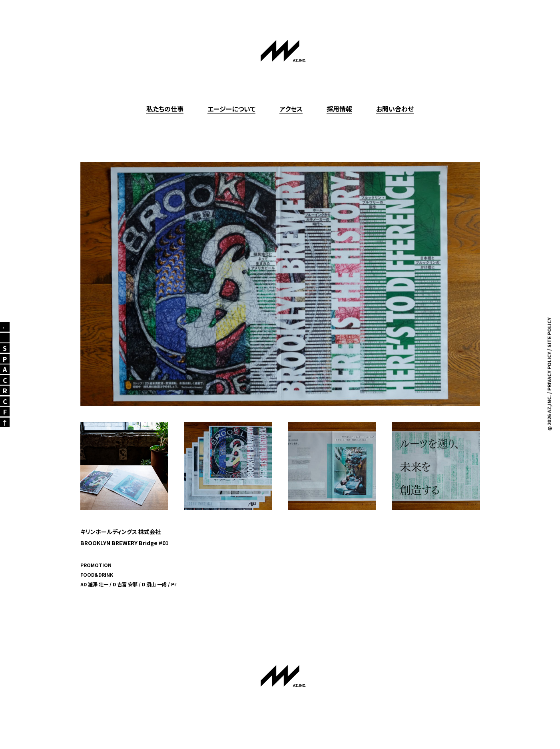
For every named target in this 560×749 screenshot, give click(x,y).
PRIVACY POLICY (549, 372)
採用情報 (339, 109)
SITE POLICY (549, 333)
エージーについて (231, 109)
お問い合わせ (395, 109)
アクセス (291, 109)
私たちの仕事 (165, 109)
